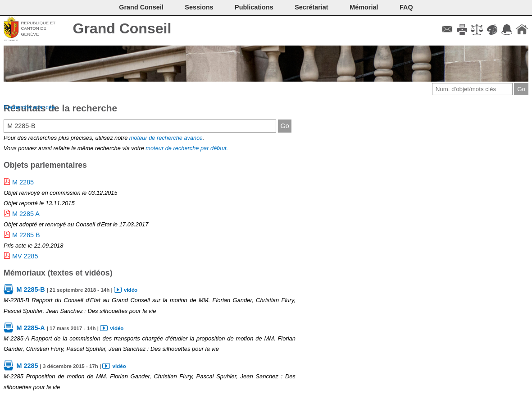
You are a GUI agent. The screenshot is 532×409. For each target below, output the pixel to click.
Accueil (522, 29)
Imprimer (462, 29)
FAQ (406, 7)
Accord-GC (507, 29)
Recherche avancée (29, 107)
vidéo (131, 290)
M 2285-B (30, 290)
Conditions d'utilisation (477, 29)
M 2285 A (26, 214)
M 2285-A (30, 328)
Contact (447, 29)
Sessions (199, 7)
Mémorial (364, 7)
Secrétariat (311, 7)
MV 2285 (25, 256)
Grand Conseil (122, 28)
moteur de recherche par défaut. (187, 148)
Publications (254, 7)
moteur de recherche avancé (166, 138)
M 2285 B (26, 235)
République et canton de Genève (38, 28)
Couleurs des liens (492, 29)
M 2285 (23, 182)
